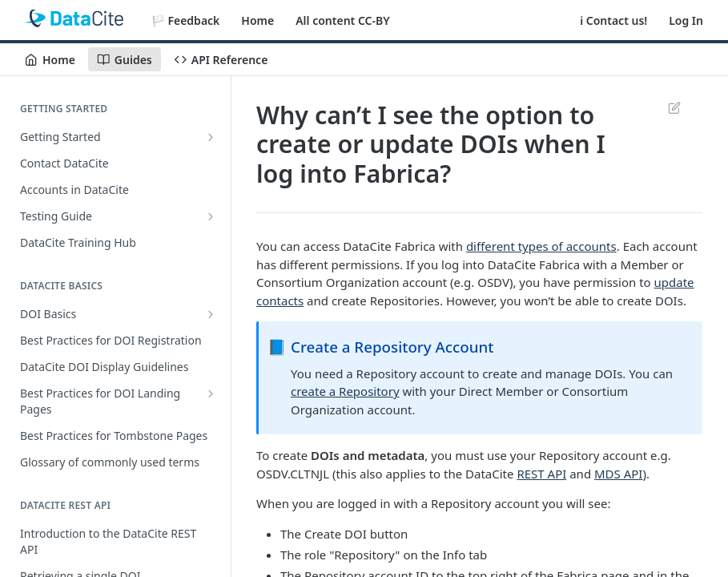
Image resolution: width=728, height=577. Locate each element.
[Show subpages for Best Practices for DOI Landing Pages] (211, 393)
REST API (541, 474)
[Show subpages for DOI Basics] (211, 314)
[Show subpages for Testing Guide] (211, 216)
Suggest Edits (674, 107)
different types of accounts (541, 246)
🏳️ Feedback (186, 20)
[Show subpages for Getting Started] (211, 137)
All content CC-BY (342, 20)
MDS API (618, 474)
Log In (686, 20)
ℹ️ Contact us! (613, 20)
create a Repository (345, 391)
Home (257, 20)
